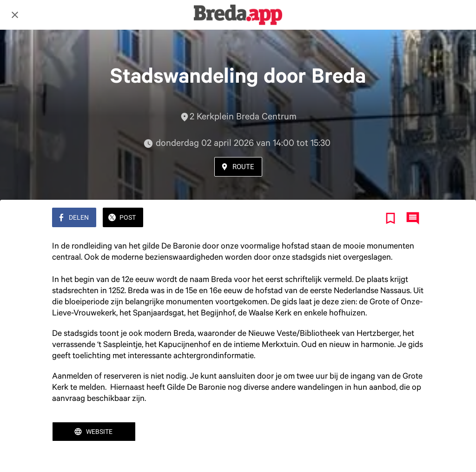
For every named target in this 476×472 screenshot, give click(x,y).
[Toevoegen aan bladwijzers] (390, 218)
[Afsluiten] (15, 15)
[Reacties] (413, 218)
